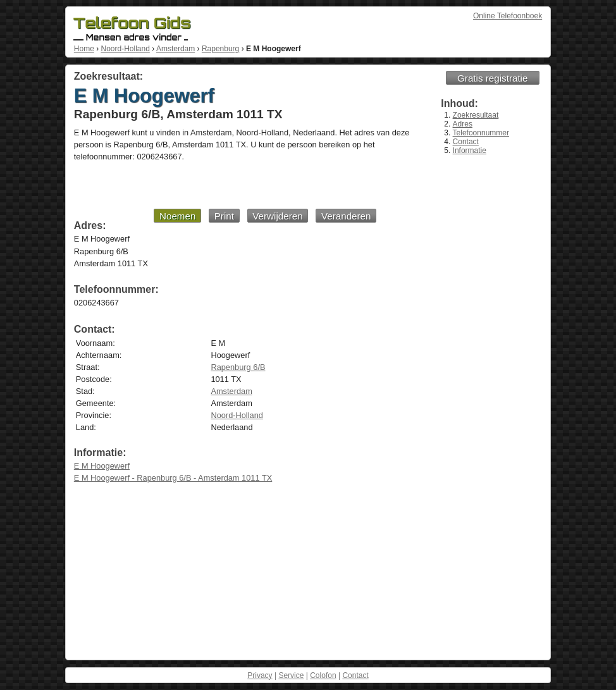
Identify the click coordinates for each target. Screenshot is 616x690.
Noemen (177, 216)
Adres (463, 124)
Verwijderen (277, 216)
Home (84, 49)
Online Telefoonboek (508, 16)
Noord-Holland (125, 49)
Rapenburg (220, 49)
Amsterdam (176, 49)
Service (291, 675)
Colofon (323, 675)
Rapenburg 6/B (238, 367)
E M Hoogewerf (102, 466)
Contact (466, 142)
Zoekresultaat (476, 115)
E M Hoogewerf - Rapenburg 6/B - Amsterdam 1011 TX (173, 478)
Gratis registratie (492, 78)
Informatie (470, 151)
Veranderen (346, 216)
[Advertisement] (225, 185)
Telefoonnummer (481, 133)
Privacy (260, 675)
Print (224, 216)
